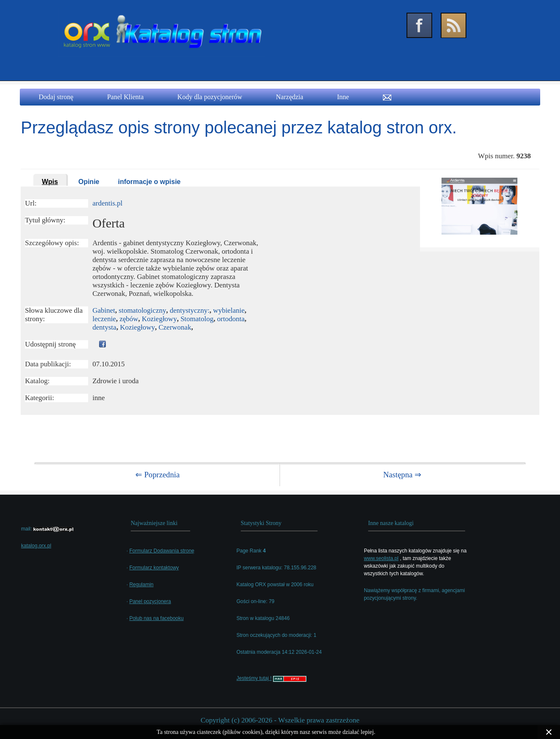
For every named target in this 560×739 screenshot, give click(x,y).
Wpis (50, 182)
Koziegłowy (159, 319)
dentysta (104, 327)
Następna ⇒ (402, 475)
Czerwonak (175, 327)
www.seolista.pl (381, 558)
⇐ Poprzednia (157, 475)
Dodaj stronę (56, 97)
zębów (129, 319)
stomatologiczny (143, 310)
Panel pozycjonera (150, 601)
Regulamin (141, 585)
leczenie (104, 319)
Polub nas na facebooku (157, 618)
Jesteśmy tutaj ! (254, 678)
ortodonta (231, 319)
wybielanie (229, 310)
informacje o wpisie (149, 182)
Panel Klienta (125, 97)
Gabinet (104, 310)
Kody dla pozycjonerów (210, 97)
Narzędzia (289, 97)
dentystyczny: (189, 310)
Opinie (89, 182)
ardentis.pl (107, 203)
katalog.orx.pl (36, 546)
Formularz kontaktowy (154, 568)
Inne (343, 97)
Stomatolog (197, 319)
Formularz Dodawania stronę (162, 551)
